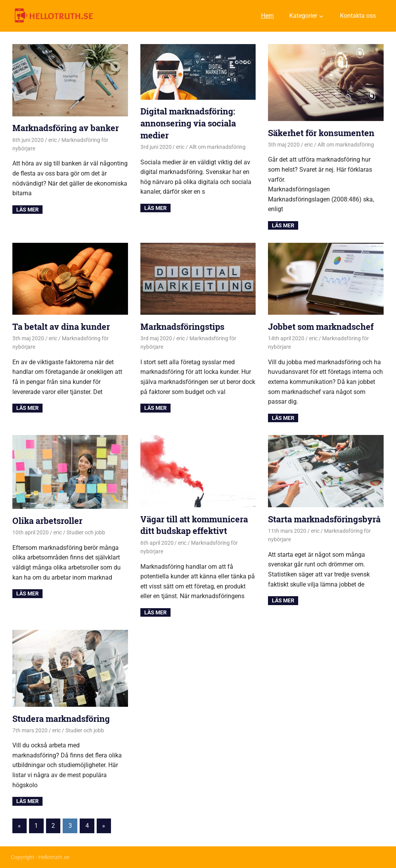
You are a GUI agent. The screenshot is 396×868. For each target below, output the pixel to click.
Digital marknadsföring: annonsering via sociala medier (188, 123)
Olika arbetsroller (47, 521)
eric (53, 140)
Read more (27, 210)
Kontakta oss (358, 16)
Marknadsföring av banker (66, 128)
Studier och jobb (86, 532)
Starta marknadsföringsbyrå (324, 519)
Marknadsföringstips (182, 327)
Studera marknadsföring (61, 719)
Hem (267, 16)
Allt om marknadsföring (217, 147)
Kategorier (303, 16)
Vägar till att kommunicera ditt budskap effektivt (194, 525)
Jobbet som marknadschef (321, 327)
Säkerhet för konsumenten (321, 133)
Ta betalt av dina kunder (61, 327)
